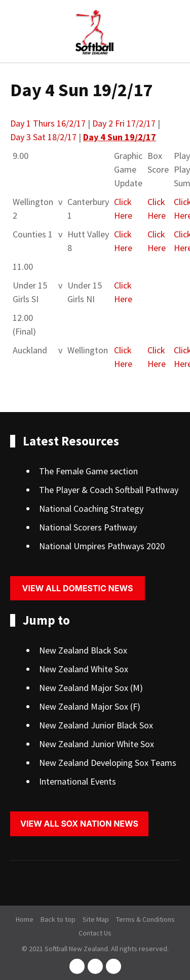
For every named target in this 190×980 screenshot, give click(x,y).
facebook (77, 966)
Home (25, 919)
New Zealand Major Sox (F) (90, 706)
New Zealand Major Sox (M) (91, 688)
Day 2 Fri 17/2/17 (124, 123)
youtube (113, 966)
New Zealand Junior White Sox (97, 744)
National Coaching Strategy (91, 508)
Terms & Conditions (145, 919)
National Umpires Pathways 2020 (102, 546)
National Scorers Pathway (88, 527)
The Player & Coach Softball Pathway (109, 490)
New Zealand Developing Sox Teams (108, 763)
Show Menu (16, 32)
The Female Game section (88, 471)
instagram (95, 966)
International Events (78, 781)
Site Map (96, 919)
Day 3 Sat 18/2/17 (43, 137)
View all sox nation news (79, 824)
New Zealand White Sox (84, 669)
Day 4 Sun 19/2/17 (120, 137)
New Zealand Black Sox (83, 650)
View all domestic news (78, 588)
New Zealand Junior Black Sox (96, 725)
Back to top (58, 919)
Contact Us (95, 933)
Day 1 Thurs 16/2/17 (48, 123)
